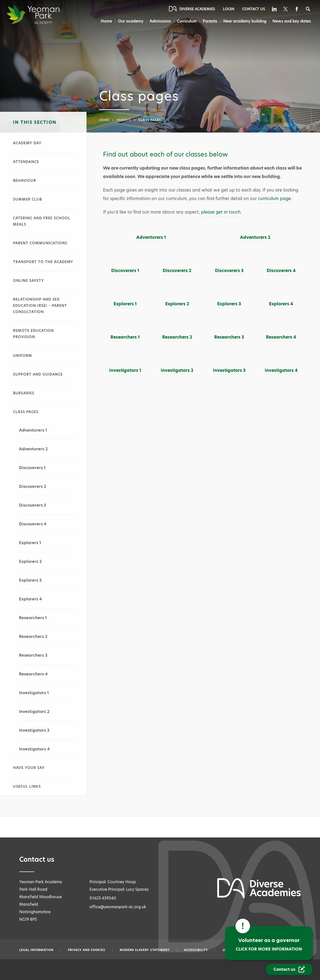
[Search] (308, 9)
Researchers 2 (33, 637)
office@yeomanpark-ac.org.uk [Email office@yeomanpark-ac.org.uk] (118, 907)
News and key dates (292, 21)
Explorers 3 (30, 580)
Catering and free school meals (42, 221)
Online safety (28, 281)
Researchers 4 (33, 674)
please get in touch (221, 212)
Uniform (22, 356)
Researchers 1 (33, 618)
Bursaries (24, 393)
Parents (210, 21)
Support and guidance (38, 374)
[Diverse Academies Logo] (43, 15)
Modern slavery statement (145, 950)
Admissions (160, 21)
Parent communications (40, 243)
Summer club (27, 199)
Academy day (27, 143)
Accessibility (196, 950)
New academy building (245, 21)
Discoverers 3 (32, 505)
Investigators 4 (34, 749)
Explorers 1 (30, 543)
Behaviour (24, 181)
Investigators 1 (34, 693)
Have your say (29, 768)
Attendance (26, 162)
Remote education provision (33, 334)
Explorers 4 (30, 599)
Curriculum (187, 21)
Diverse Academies (197, 9)
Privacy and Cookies (87, 950)
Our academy (131, 21)
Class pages (26, 412)
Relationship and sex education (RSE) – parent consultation (40, 306)
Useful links (27, 786)
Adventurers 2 (33, 449)
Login (229, 9)
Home (106, 21)
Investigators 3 (34, 730)
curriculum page (274, 199)
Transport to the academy (43, 262)
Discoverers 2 (33, 486)
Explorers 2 (30, 562)
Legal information (36, 950)
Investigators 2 (34, 712)
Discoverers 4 (33, 524)
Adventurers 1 (33, 430)
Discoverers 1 (32, 468)
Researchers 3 (33, 655)
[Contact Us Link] (289, 969)
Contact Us (254, 9)
